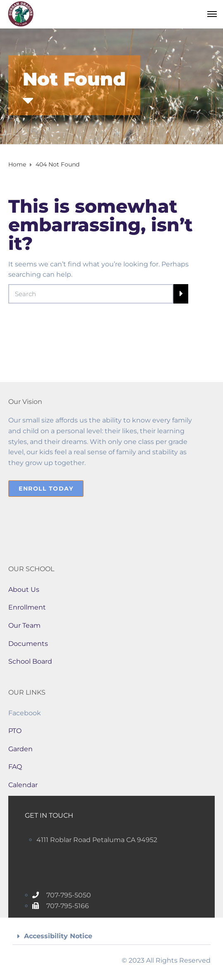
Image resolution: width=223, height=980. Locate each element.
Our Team (24, 625)
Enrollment (27, 607)
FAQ (15, 767)
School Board (30, 661)
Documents (28, 644)
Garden (20, 749)
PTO (15, 731)
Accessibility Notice (58, 936)
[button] (111, 936)
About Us (24, 590)
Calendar (23, 785)
